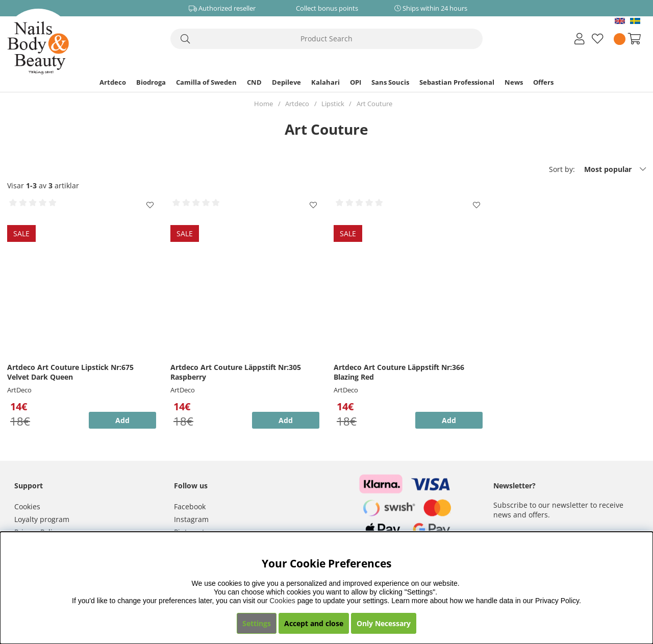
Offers (543, 82)
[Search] (326, 39)
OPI (356, 82)
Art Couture (374, 104)
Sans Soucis (390, 82)
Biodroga (151, 82)
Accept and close (314, 623)
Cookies (27, 506)
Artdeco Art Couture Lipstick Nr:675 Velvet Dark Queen (70, 372)
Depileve (286, 82)
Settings (257, 623)
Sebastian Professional (457, 82)
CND (254, 82)
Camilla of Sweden (206, 82)
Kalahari (325, 82)
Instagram (191, 519)
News (514, 82)
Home (263, 104)
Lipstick (333, 104)
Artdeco (113, 82)
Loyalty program (42, 519)
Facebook (190, 506)
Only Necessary (384, 623)
